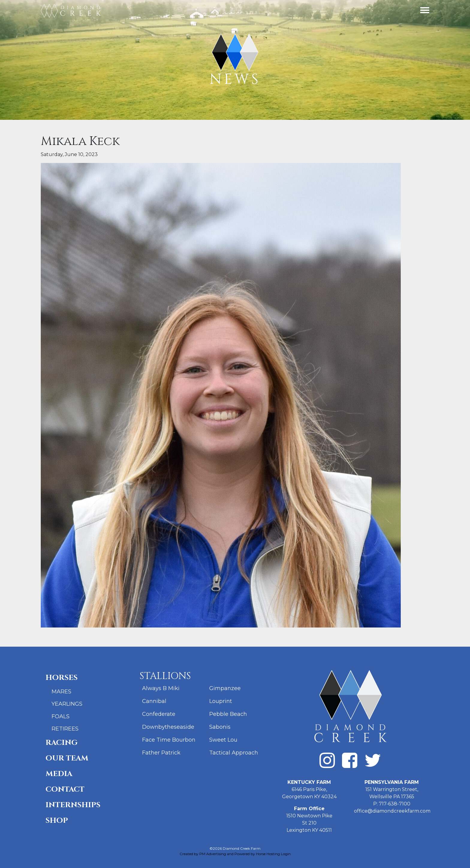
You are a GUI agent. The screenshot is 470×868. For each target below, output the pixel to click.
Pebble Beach (228, 714)
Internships (73, 805)
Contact (65, 789)
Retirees (65, 729)
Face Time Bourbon (169, 740)
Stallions (165, 676)
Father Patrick (161, 753)
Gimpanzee (225, 688)
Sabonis (220, 727)
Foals (61, 716)
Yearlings (67, 704)
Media (59, 774)
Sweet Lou (223, 740)
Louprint (221, 701)
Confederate (159, 714)
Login (286, 854)
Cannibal (154, 701)
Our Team (67, 758)
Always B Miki (161, 688)
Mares (61, 692)
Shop (57, 821)
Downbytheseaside (168, 727)
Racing (62, 743)
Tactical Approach (234, 753)
